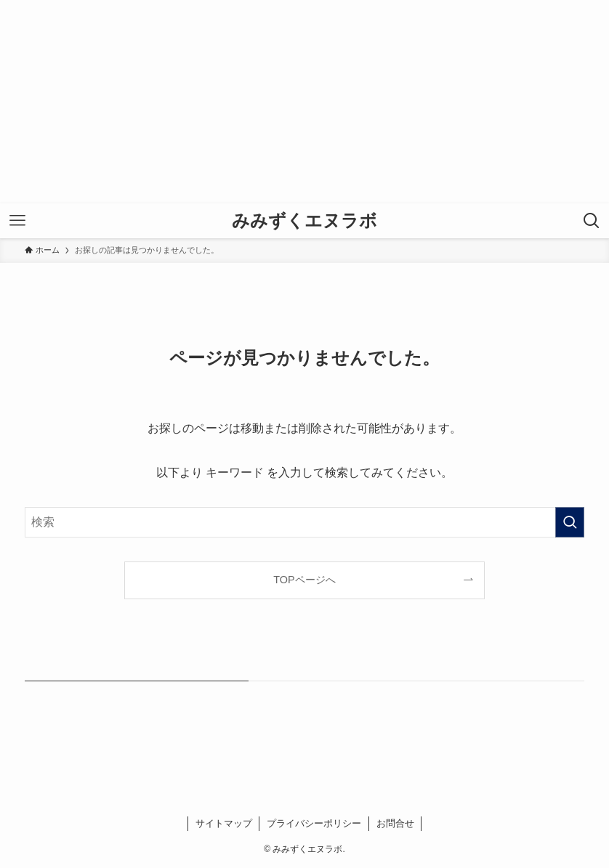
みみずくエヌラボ (304, 221)
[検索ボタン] (592, 221)
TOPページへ (304, 580)
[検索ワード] (305, 522)
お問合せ (395, 823)
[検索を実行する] (570, 522)
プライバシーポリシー (314, 823)
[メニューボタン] (17, 221)
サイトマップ (224, 823)
